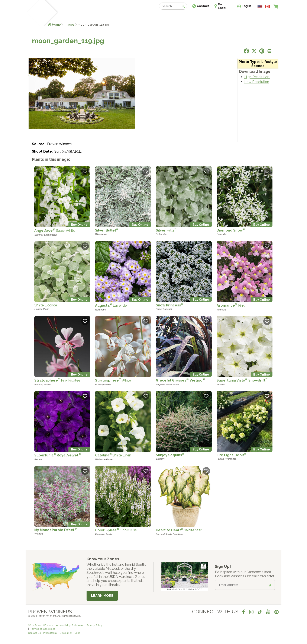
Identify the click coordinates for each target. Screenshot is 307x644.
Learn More (102, 596)
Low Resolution (257, 82)
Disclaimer (66, 633)
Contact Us (34, 633)
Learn (79, 17)
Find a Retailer (130, 17)
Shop (150, 17)
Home (56, 24)
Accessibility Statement (70, 625)
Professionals (185, 17)
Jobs (77, 633)
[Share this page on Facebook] (246, 51)
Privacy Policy (94, 625)
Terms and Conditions (43, 629)
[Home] (33, 13)
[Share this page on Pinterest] (262, 51)
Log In (246, 6)
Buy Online (79, 225)
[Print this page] (269, 51)
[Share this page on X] (254, 51)
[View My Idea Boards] (268, 17)
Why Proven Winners (41, 625)
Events (165, 17)
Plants (65, 17)
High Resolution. (257, 77)
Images (69, 24)
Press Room (50, 633)
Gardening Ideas (101, 17)
